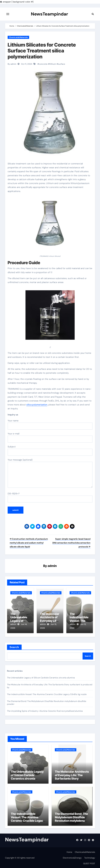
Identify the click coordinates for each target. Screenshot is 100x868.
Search (14, 647)
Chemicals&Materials (18, 37)
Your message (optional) (50, 473)
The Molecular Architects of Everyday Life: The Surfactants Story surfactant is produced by (72, 776)
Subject (50, 450)
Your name (50, 424)
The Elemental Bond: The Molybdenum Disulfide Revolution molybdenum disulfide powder (71, 818)
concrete (43, 64)
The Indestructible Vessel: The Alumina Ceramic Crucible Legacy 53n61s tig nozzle (47, 694)
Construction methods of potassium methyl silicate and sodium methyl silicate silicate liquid (29, 543)
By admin (12, 64)
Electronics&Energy (72, 857)
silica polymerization (37, 405)
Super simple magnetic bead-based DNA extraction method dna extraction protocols (71, 543)
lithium (53, 64)
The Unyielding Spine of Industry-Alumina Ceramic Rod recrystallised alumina (45, 710)
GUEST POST (89, 863)
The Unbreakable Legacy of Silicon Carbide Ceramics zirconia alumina (41, 677)
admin (52, 566)
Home (69, 851)
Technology (90, 857)
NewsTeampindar (49, 14)
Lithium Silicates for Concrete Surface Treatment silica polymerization (42, 51)
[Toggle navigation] (8, 14)
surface (62, 64)
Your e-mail (50, 437)
